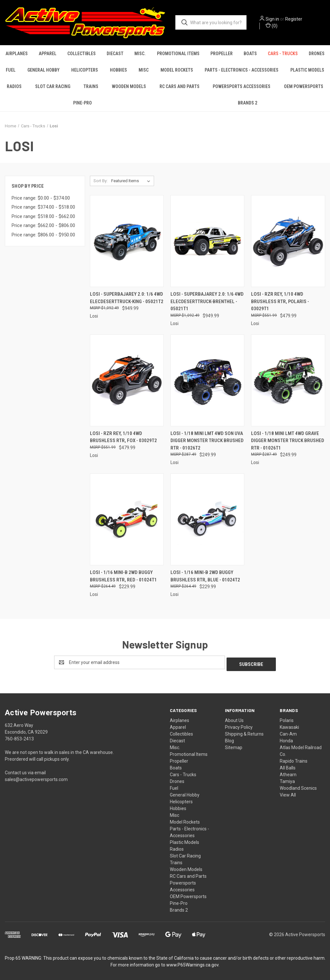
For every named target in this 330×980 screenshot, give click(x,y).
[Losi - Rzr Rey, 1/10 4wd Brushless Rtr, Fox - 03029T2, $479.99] (127, 380)
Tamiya (287, 779)
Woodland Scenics (298, 786)
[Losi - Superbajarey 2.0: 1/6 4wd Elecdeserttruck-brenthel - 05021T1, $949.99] (207, 241)
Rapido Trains (294, 759)
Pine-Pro (82, 103)
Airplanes (17, 54)
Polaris (287, 718)
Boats (250, 54)
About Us (234, 718)
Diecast (115, 54)
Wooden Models (129, 86)
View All (288, 793)
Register (294, 19)
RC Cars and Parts (180, 86)
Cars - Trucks (283, 54)
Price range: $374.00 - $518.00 (43, 207)
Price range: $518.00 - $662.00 (43, 216)
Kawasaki (289, 725)
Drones (317, 54)
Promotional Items (178, 54)
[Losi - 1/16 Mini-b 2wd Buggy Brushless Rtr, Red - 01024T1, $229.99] (127, 519)
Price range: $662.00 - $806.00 (43, 225)
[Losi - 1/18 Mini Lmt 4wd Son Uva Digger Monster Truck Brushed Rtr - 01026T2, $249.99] (207, 380)
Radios (14, 86)
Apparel (48, 54)
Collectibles (82, 54)
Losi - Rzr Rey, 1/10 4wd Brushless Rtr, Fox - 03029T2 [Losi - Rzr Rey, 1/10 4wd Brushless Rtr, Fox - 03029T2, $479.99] (123, 437)
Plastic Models (307, 70)
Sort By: (101, 181)
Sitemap (234, 746)
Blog (229, 739)
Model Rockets (177, 70)
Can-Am (288, 732)
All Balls (288, 766)
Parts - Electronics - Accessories (242, 70)
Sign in (272, 19)
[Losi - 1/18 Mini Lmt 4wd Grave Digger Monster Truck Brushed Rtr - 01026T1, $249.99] (288, 380)
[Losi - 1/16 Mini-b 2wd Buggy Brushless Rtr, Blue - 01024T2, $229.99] (207, 519)
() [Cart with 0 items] (272, 25)
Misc (144, 70)
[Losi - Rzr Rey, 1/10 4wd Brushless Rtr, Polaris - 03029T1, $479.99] (288, 241)
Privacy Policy (239, 725)
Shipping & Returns (244, 732)
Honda (286, 739)
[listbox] (132, 181)
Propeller (222, 54)
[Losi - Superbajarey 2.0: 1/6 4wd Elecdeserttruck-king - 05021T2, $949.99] (127, 241)
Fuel (11, 70)
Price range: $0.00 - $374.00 (41, 198)
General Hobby (44, 70)
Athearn (288, 773)
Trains (91, 86)
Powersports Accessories (242, 86)
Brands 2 (247, 103)
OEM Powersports (188, 895)
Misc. (140, 54)
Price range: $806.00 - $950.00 (43, 235)
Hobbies (118, 70)
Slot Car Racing (53, 86)
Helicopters (85, 70)
